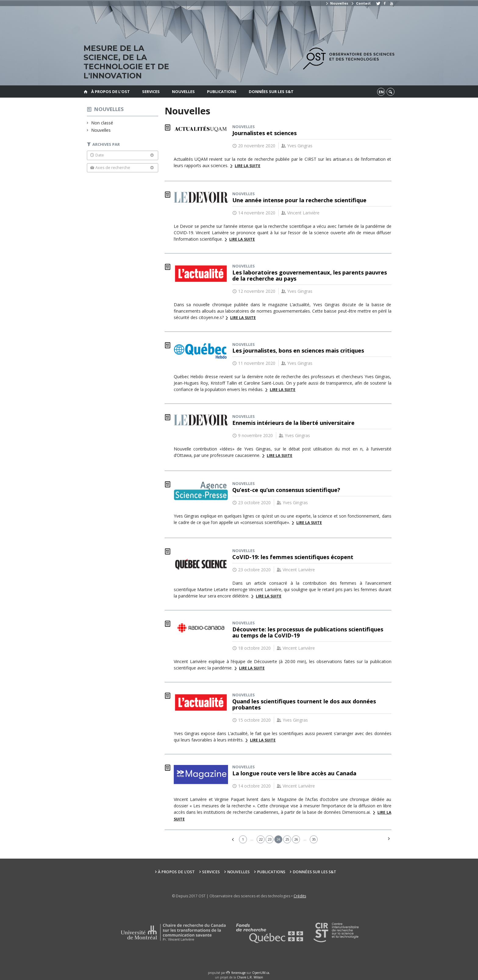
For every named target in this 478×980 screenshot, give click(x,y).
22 (261, 839)
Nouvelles (337, 3)
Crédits (300, 896)
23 (269, 839)
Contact (361, 3)
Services (151, 92)
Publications (222, 92)
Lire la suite (248, 166)
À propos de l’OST (111, 92)
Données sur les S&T (271, 92)
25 (287, 839)
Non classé (102, 123)
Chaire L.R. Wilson (250, 977)
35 (314, 839)
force (239, 973)
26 (296, 839)
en (381, 92)
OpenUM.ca (261, 973)
